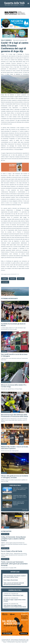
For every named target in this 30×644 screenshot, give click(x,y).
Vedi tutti (26, 610)
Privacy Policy (18, 642)
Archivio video (25, 510)
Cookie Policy (24, 642)
